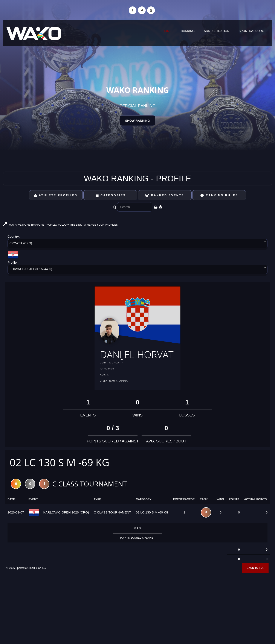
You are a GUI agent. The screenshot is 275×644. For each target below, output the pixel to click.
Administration (217, 31)
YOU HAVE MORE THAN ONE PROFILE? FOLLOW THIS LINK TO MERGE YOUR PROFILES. (61, 225)
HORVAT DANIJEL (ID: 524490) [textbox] (31, 269)
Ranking (188, 31)
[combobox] (137, 244)
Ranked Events (165, 195)
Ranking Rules (219, 195)
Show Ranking (137, 121)
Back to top (255, 580)
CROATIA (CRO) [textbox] (21, 243)
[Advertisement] (137, 613)
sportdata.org (251, 31)
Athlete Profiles (56, 195)
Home (167, 31)
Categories (110, 195)
